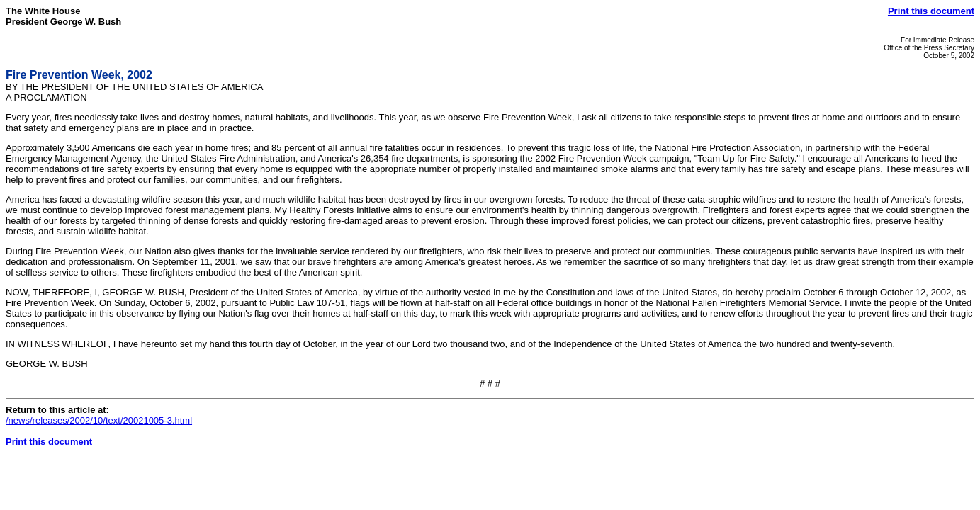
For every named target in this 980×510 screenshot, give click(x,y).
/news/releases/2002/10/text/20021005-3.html (99, 420)
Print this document (931, 11)
